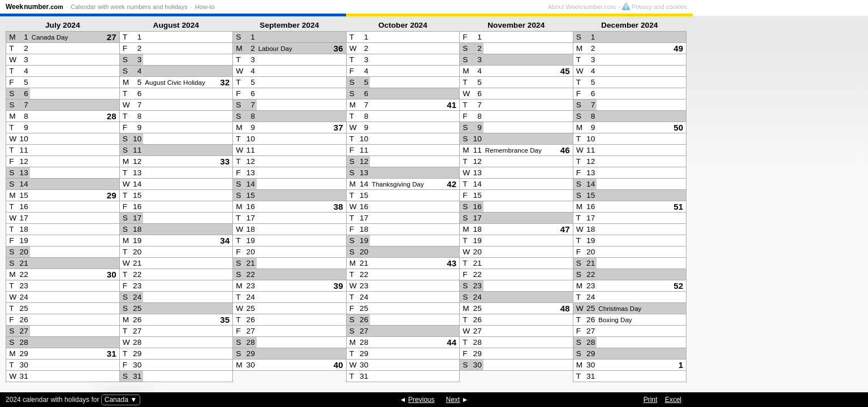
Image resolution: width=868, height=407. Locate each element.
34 (225, 241)
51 (678, 207)
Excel (673, 400)
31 (112, 354)
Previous (422, 400)
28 (112, 116)
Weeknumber (34, 7)
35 (225, 320)
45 (565, 71)
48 (565, 308)
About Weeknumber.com (757, 7)
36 (338, 48)
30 (112, 274)
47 (565, 229)
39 (338, 286)
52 (678, 286)
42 (452, 184)
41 (452, 105)
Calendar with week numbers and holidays (129, 7)
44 (452, 342)
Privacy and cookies (830, 7)
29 (112, 195)
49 (678, 48)
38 (338, 207)
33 (225, 161)
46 (565, 150)
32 (225, 82)
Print (651, 400)
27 (112, 37)
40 (338, 365)
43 (452, 263)
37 (338, 127)
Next (453, 400)
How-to (205, 7)
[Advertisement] (778, 201)
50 (678, 127)
